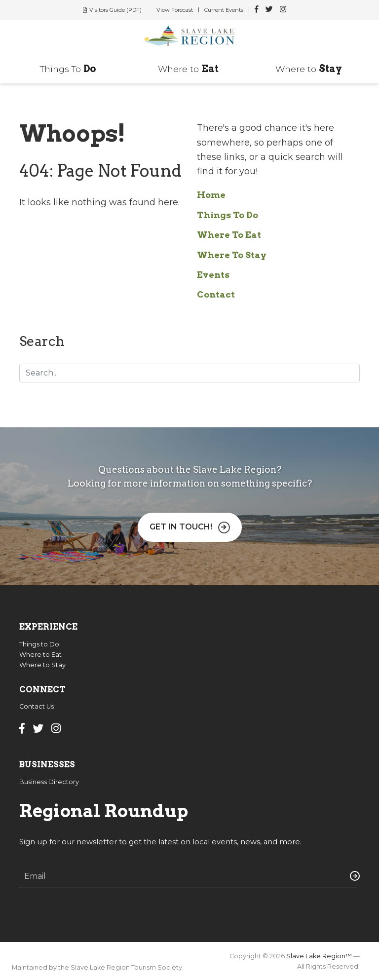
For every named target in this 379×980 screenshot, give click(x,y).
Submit (353, 876)
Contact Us (37, 706)
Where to (188, 69)
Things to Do (39, 644)
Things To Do (227, 215)
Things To (68, 69)
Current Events (224, 10)
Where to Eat (40, 655)
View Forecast (175, 10)
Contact (216, 294)
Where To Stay (232, 255)
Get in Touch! (181, 527)
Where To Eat (229, 235)
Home (211, 195)
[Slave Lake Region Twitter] (269, 10)
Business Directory (49, 782)
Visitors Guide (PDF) (115, 10)
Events (213, 275)
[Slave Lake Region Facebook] (257, 10)
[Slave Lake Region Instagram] (283, 10)
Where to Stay (42, 665)
